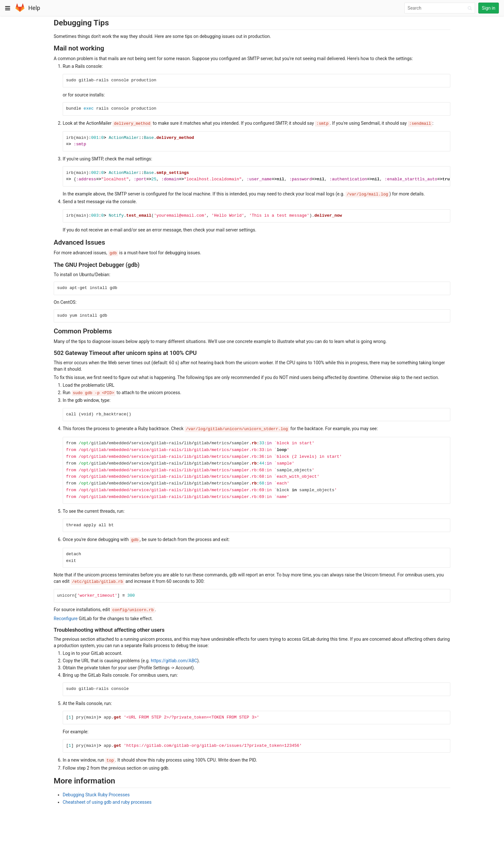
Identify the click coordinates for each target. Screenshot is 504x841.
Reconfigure (66, 619)
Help (34, 8)
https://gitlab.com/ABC (174, 661)
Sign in (489, 8)
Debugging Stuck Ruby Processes (96, 795)
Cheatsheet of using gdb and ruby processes (107, 802)
